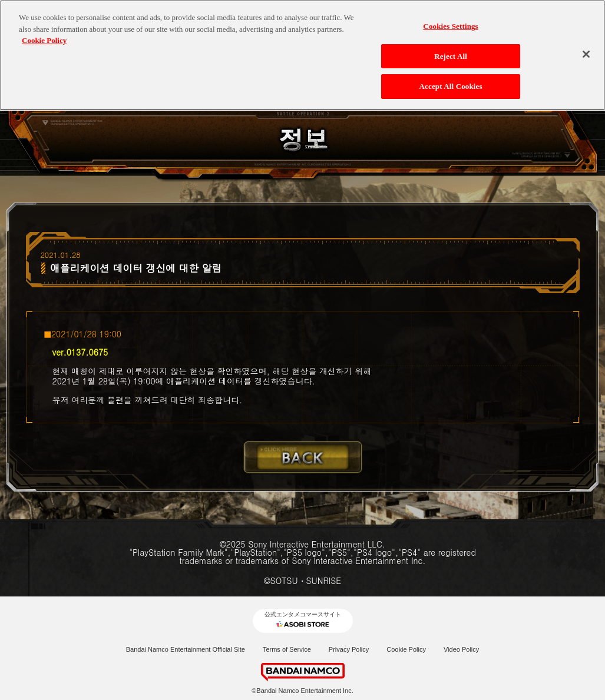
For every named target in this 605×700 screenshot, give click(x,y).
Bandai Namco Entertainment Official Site (186, 649)
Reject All (451, 53)
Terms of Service (287, 649)
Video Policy (461, 649)
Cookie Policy (406, 649)
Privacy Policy (349, 649)
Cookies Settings (450, 24)
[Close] (586, 52)
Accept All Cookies (451, 84)
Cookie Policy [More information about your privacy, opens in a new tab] (44, 38)
